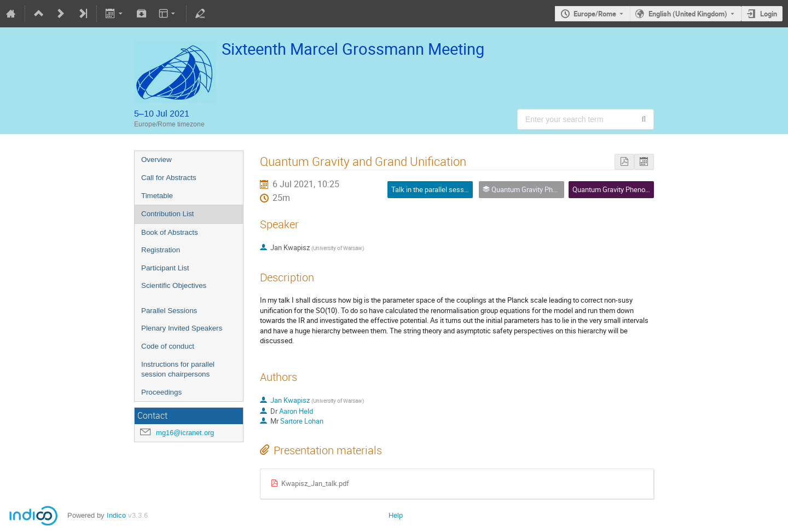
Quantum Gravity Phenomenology (624, 189)
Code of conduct (168, 346)
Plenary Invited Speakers (182, 328)
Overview (157, 160)
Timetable (157, 196)
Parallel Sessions (169, 311)
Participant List (165, 268)
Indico (116, 515)
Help (396, 515)
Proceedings (161, 392)
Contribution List (167, 214)
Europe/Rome (595, 14)
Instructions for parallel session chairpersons (178, 369)
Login (769, 14)
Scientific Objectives (174, 285)
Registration (161, 250)
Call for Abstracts (169, 178)
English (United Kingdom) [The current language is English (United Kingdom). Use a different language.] (688, 14)
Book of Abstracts (170, 232)
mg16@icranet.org (185, 433)
